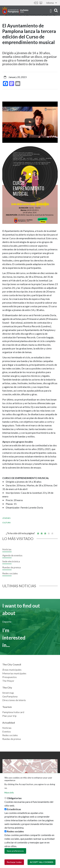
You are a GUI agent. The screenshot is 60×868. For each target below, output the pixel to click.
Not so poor (41, 532)
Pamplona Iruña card (13, 712)
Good (49, 532)
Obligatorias (14, 798)
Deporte (7, 622)
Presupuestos (10, 677)
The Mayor (8, 681)
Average (45, 532)
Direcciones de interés (14, 700)
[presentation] (5, 122)
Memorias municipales (14, 673)
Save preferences (15, 851)
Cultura (6, 523)
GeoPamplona (10, 696)
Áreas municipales (12, 670)
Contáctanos (36, 3)
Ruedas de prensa (12, 567)
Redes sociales (10, 573)
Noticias (7, 549)
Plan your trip (9, 716)
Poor (38, 532)
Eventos (7, 731)
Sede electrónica (41, 3)
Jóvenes (6, 518)
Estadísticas (14, 809)
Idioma (51, 3)
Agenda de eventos (12, 555)
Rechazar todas (14, 862)
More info (9, 793)
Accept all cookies (42, 862)
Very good (52, 532)
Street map (8, 693)
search (56, 10)
